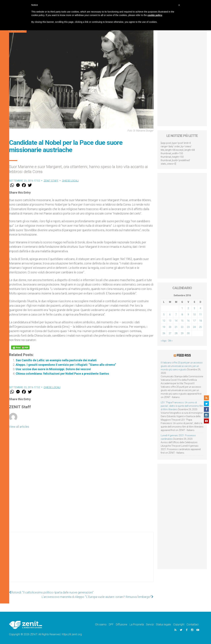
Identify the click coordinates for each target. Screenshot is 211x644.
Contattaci (193, 624)
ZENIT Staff (51, 181)
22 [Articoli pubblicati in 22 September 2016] (182, 327)
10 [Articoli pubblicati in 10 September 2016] (194, 315)
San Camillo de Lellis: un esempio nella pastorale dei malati (56, 360)
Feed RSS (184, 355)
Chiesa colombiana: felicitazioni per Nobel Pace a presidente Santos (62, 374)
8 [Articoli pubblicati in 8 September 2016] (182, 315)
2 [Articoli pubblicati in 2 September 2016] (188, 308)
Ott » (170, 341)
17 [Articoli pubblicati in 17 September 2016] (194, 321)
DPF (111, 624)
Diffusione (122, 624)
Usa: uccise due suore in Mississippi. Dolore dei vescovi (53, 369)
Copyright (179, 624)
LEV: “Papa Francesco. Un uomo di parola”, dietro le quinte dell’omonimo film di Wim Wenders (182, 406)
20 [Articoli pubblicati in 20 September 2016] (170, 327)
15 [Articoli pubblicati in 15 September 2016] (182, 321)
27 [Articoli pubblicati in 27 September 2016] (170, 333)
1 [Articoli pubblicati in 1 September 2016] (182, 308)
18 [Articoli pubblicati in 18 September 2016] (200, 321)
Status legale (163, 624)
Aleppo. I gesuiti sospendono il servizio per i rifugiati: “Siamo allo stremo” (66, 365)
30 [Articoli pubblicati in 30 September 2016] (188, 333)
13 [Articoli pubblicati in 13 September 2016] (170, 321)
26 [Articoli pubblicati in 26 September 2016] (164, 333)
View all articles (19, 427)
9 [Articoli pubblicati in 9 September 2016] (188, 315)
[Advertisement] (81, 560)
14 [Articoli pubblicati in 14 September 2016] (176, 321)
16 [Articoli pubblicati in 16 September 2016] (188, 321)
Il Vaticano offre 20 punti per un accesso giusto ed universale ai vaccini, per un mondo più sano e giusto (182, 366)
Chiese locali (70, 181)
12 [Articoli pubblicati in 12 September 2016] (164, 321)
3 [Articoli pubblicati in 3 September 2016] (194, 308)
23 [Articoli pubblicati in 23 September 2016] (188, 327)
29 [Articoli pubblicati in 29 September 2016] (182, 333)
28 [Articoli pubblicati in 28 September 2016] (176, 333)
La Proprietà (137, 624)
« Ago (164, 341)
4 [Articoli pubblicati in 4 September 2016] (200, 308)
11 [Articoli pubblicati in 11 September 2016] (200, 315)
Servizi (150, 624)
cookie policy (155, 15)
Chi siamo (101, 624)
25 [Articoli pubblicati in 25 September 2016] (200, 327)
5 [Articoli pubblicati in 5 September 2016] (164, 315)
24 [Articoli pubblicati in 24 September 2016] (194, 327)
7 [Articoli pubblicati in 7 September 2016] (176, 315)
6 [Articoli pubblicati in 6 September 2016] (170, 315)
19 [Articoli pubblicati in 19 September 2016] (164, 327)
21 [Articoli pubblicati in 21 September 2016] (176, 327)
